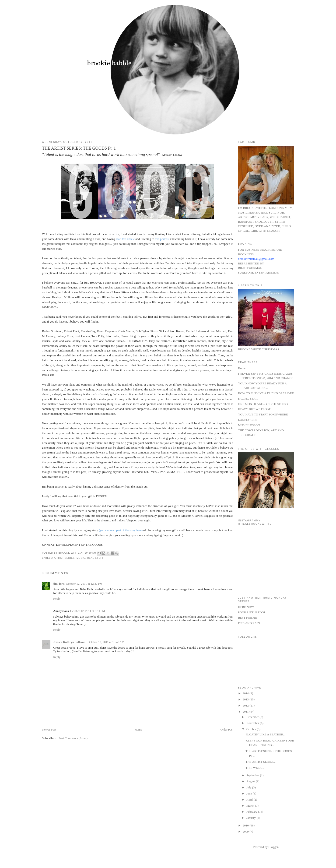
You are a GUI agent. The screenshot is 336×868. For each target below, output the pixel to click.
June (250, 793)
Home (138, 729)
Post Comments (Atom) (73, 738)
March (251, 806)
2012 (246, 705)
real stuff (95, 558)
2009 (246, 831)
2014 (246, 693)
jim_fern (59, 584)
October (252, 729)
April (250, 799)
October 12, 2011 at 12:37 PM (84, 584)
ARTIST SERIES (64, 558)
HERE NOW (246, 607)
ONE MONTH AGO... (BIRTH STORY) (263, 404)
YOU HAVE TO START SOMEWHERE (263, 414)
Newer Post (49, 729)
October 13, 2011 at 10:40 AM (106, 642)
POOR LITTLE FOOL (252, 612)
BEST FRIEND (248, 618)
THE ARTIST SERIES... (261, 762)
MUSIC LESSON (249, 425)
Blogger (273, 847)
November (253, 723)
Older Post (227, 729)
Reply (57, 599)
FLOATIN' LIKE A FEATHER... (265, 734)
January (252, 818)
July (249, 787)
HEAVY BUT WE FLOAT (254, 409)
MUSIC (81, 558)
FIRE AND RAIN (249, 623)
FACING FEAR (248, 399)
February (252, 812)
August (251, 781)
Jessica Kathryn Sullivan (70, 642)
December (253, 717)
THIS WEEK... (255, 768)
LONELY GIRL (248, 420)
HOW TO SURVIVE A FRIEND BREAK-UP (266, 393)
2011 (246, 712)
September (253, 775)
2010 (246, 825)
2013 (246, 699)
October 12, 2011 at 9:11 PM (87, 611)
